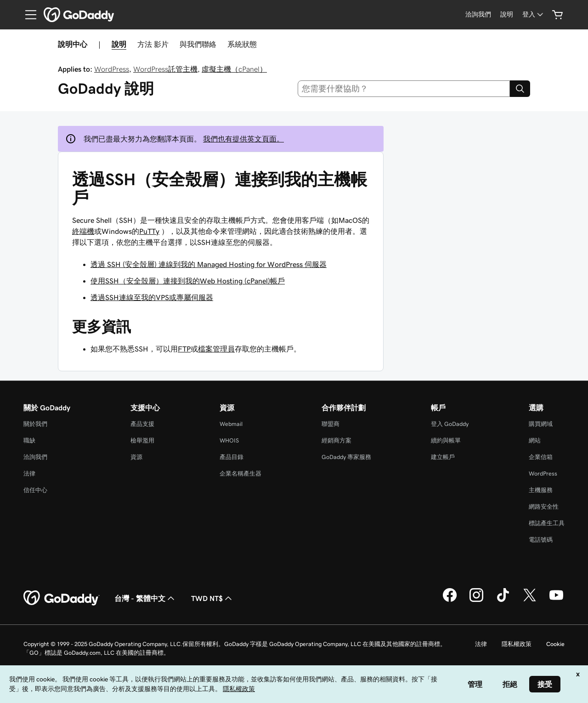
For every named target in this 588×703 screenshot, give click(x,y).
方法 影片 (153, 44)
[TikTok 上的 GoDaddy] (503, 601)
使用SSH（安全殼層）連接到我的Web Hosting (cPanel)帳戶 (188, 281)
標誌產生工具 (547, 523)
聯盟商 (331, 424)
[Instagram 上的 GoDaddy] (476, 601)
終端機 (83, 231)
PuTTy (149, 231)
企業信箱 (541, 457)
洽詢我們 (35, 457)
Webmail (231, 424)
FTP (184, 349)
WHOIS (229, 440)
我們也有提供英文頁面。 (243, 139)
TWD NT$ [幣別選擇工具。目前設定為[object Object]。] (212, 598)
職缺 (29, 440)
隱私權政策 (517, 644)
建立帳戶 (443, 457)
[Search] (520, 89)
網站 (535, 440)
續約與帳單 (446, 440)
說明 (119, 44)
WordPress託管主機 (165, 69)
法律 (29, 473)
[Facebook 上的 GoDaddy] (450, 601)
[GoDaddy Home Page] (62, 598)
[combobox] (404, 89)
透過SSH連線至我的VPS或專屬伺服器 (152, 297)
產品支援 (142, 424)
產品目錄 (232, 457)
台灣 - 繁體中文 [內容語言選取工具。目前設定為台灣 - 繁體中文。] (145, 598)
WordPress (112, 69)
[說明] (507, 14)
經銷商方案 (336, 440)
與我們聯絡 (198, 44)
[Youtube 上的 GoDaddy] (556, 601)
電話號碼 (541, 540)
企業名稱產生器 (240, 473)
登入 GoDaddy (450, 424)
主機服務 (541, 490)
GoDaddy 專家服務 (346, 457)
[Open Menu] (27, 15)
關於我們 (35, 424)
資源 (136, 457)
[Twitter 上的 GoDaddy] (530, 601)
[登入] (534, 14)
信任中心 (35, 490)
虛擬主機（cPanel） (234, 69)
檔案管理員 (216, 349)
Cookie (555, 644)
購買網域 (541, 424)
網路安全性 (544, 507)
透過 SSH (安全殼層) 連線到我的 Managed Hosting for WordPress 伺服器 (209, 264)
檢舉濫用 (142, 440)
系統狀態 (242, 44)
